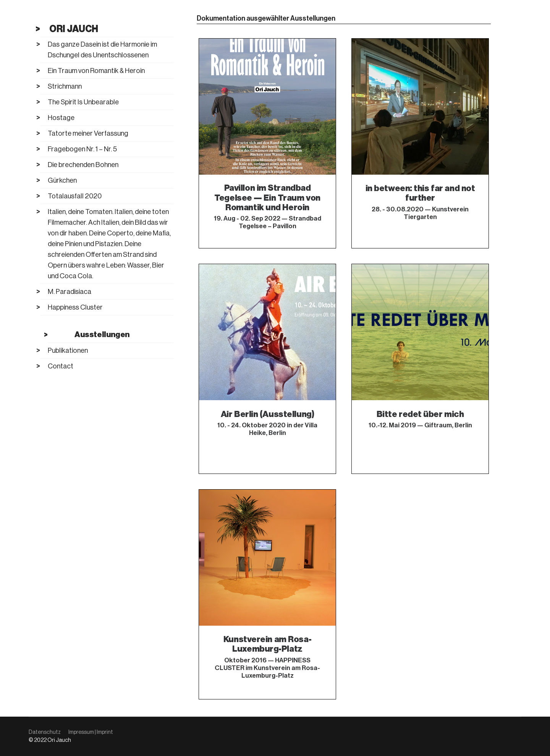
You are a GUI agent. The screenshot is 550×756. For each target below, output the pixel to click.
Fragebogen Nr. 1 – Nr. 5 (82, 149)
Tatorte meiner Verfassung (88, 133)
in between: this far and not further (420, 193)
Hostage (61, 118)
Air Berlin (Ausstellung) (267, 414)
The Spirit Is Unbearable (83, 102)
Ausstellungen (102, 335)
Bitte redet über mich (420, 414)
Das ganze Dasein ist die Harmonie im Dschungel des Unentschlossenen (102, 50)
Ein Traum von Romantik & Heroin (96, 71)
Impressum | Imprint (91, 732)
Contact (61, 366)
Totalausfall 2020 (75, 196)
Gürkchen (62, 180)
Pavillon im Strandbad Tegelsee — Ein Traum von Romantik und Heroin (267, 198)
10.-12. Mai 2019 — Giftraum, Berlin (420, 425)
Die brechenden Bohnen (83, 165)
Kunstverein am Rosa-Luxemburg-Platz (267, 644)
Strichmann (65, 86)
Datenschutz (45, 732)
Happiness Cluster (75, 307)
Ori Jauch (74, 29)
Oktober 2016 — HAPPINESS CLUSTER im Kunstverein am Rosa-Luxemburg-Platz (267, 668)
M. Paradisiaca (70, 292)
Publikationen (68, 350)
